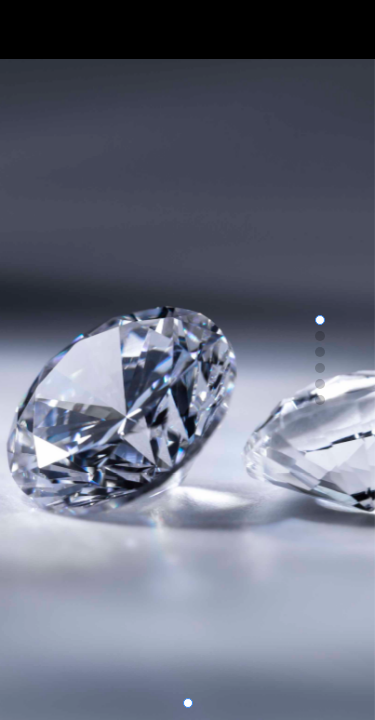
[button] (188, 703)
